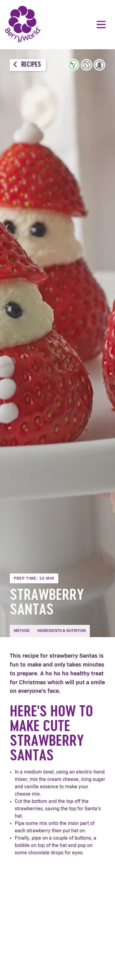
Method (22, 631)
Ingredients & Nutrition (61, 631)
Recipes (27, 65)
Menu (101, 24)
